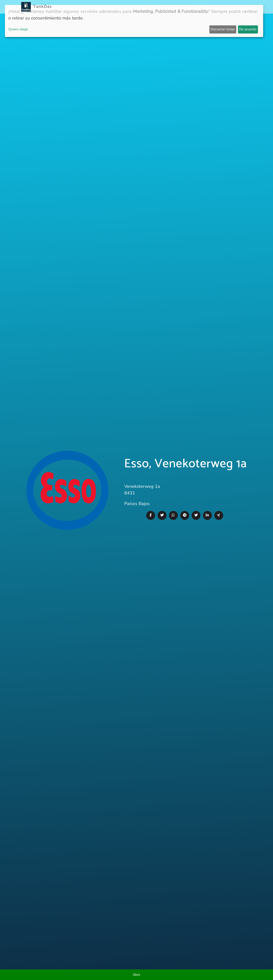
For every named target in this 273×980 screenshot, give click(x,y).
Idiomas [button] (241, 7)
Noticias (101, 7)
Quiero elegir (18, 29)
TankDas (41, 7)
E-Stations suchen (212, 7)
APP (116, 7)
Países (129, 7)
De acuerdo (248, 29)
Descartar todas (223, 29)
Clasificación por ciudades (164, 7)
